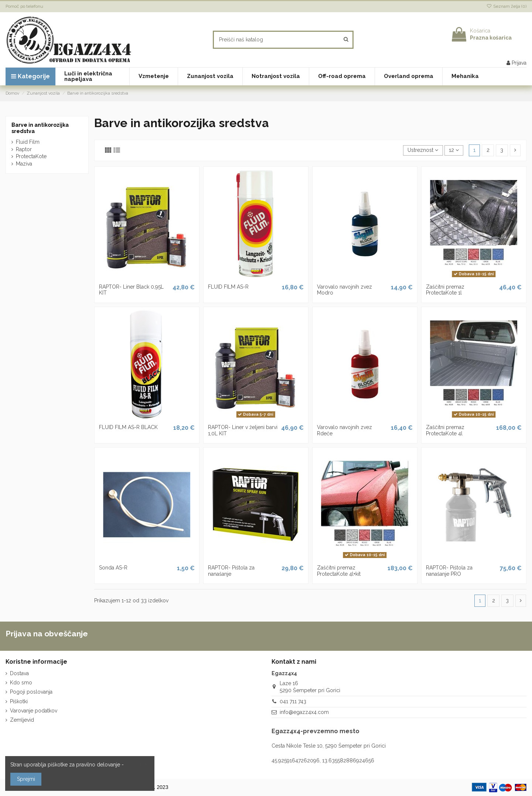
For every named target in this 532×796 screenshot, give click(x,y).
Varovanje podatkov (34, 711)
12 (454, 150)
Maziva (24, 164)
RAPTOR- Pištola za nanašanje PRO (449, 571)
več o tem (137, 765)
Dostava (19, 673)
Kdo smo (21, 683)
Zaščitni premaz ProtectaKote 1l (445, 290)
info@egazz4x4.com (304, 712)
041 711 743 (293, 701)
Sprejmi (26, 779)
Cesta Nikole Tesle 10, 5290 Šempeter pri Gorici (329, 746)
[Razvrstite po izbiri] (423, 151)
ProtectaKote (31, 156)
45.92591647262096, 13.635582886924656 (323, 761)
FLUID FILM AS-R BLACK (128, 427)
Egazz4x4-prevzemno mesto (316, 731)
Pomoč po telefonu (24, 6)
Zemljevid (22, 720)
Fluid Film (28, 142)
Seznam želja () (507, 6)
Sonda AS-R (113, 568)
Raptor (24, 149)
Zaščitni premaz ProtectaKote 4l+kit (339, 571)
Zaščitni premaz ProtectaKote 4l (445, 430)
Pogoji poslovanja (31, 692)
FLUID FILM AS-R (228, 287)
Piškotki (19, 701)
